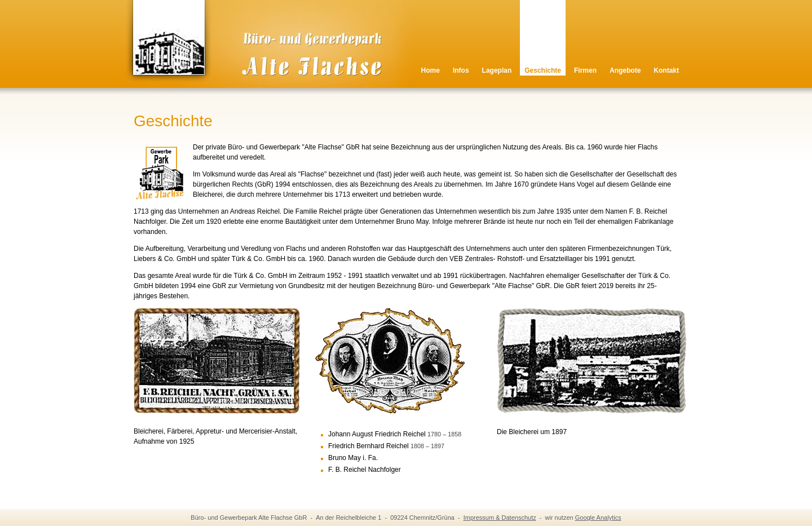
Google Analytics (598, 518)
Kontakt (666, 70)
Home (431, 70)
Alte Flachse (260, 54)
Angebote (625, 70)
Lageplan (497, 70)
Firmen (585, 70)
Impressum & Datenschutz (500, 518)
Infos (461, 70)
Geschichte (543, 70)
